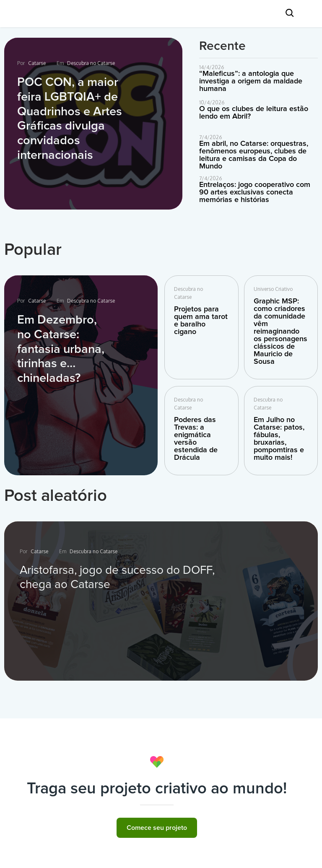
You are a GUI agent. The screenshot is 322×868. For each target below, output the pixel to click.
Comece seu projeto (157, 828)
